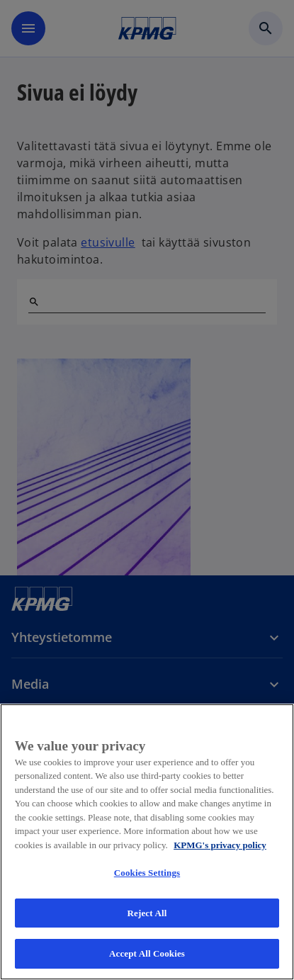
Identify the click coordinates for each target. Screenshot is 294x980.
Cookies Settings (147, 873)
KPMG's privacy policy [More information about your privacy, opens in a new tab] (220, 845)
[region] (147, 842)
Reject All (147, 913)
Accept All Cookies (147, 953)
